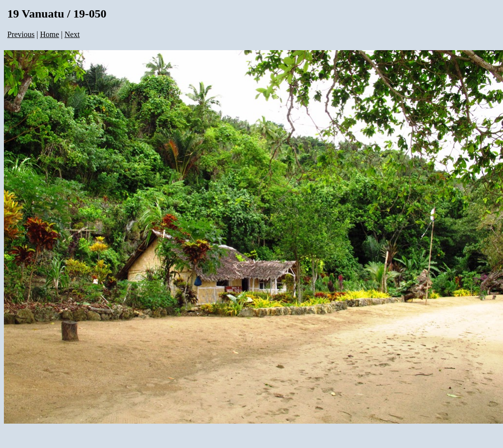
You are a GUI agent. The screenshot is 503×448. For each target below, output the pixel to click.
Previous (21, 34)
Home (49, 34)
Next (72, 34)
